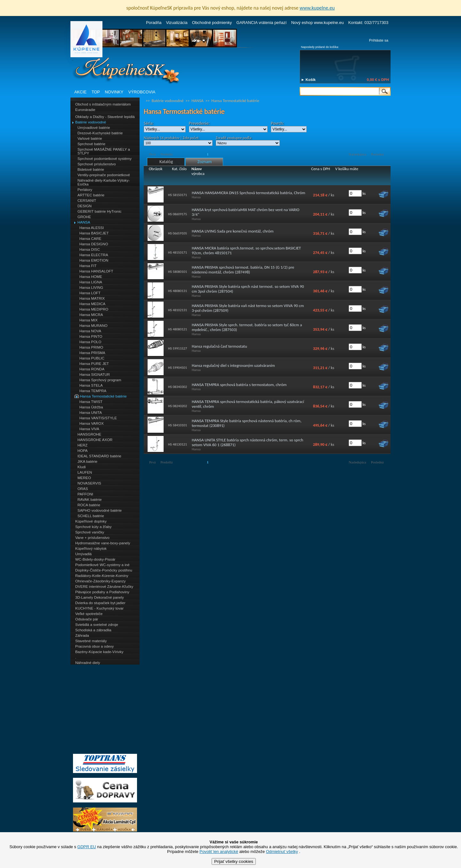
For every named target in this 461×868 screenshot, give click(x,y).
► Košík (308, 80)
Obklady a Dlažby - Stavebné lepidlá (105, 117)
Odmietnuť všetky (282, 852)
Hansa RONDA (92, 369)
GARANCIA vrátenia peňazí (261, 23)
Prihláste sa (379, 40)
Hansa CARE (90, 239)
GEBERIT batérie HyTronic (100, 211)
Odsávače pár (87, 619)
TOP (96, 92)
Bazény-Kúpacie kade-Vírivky (99, 652)
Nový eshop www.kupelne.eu (317, 23)
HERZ (82, 445)
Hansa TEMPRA (93, 391)
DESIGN (85, 206)
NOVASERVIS (89, 483)
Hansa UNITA (91, 413)
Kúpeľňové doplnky (91, 521)
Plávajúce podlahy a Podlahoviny (102, 592)
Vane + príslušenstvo (92, 538)
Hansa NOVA (90, 331)
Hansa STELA (91, 385)
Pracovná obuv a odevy (94, 646)
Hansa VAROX (92, 423)
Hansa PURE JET (94, 364)
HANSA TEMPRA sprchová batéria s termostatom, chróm (239, 385)
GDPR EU (86, 847)
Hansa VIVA (89, 429)
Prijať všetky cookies (234, 861)
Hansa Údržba (91, 407)
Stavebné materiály (91, 641)
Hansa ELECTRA (94, 255)
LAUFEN (85, 472)
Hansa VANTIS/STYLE (98, 418)
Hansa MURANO (93, 326)
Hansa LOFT (90, 293)
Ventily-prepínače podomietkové (104, 175)
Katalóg (166, 162)
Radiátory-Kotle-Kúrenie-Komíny (102, 576)
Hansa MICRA (91, 315)
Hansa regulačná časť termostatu (219, 346)
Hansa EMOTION (94, 260)
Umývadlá (83, 554)
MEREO (84, 478)
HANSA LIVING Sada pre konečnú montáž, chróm (233, 231)
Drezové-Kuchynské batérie (100, 133)
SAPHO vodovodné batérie (100, 510)
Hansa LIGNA (91, 282)
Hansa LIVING (91, 288)
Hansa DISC (90, 249)
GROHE (84, 217)
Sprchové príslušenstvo (97, 164)
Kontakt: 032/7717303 (368, 23)
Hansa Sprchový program (100, 380)
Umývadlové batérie (94, 128)
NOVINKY (114, 92)
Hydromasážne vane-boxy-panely (103, 543)
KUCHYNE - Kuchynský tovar (99, 608)
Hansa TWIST (91, 402)
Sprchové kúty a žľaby (93, 527)
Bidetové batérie (91, 170)
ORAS (83, 489)
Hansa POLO (90, 342)
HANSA (84, 222)
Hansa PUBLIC (92, 358)
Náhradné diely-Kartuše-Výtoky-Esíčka (104, 182)
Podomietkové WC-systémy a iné (102, 565)
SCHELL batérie (91, 516)
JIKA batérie (87, 462)
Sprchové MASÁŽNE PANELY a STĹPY (104, 151)
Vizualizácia (177, 23)
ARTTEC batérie (91, 195)
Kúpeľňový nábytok (91, 548)
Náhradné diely (88, 663)
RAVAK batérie (90, 500)
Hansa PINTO (91, 336)
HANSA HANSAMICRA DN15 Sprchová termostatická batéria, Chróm (248, 193)
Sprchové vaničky (90, 532)
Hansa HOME (91, 277)
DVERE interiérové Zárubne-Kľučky (104, 587)
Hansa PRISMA (92, 353)
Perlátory (85, 190)
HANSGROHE (89, 434)
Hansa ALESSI (92, 228)
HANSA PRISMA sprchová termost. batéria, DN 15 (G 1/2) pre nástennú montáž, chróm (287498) (243, 270)
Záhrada (82, 635)
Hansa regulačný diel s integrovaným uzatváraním (233, 365)
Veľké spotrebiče (89, 614)
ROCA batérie (89, 505)
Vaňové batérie (90, 138)
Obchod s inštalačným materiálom (103, 104)
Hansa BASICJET (94, 233)
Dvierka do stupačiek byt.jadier (100, 603)
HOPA (83, 451)
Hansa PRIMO (91, 347)
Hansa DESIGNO (94, 244)
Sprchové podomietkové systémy (105, 159)
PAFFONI (85, 494)
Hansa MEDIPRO (94, 309)
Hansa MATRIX (92, 298)
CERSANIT (87, 201)
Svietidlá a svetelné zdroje (97, 625)
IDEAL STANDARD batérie (99, 456)
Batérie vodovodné (91, 122)
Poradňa (154, 23)
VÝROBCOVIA (142, 92)
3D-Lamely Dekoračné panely (100, 597)
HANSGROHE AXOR (95, 440)
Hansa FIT (88, 266)
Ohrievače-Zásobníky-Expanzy (100, 581)
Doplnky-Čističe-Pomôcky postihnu (104, 570)
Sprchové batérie (91, 144)
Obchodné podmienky (212, 23)
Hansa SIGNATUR (95, 375)
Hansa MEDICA (92, 304)
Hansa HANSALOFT (96, 271)
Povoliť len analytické (219, 852)
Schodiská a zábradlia (93, 630)
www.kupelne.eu (317, 8)
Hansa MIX (89, 320)
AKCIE (80, 92)
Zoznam (205, 162)
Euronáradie (85, 110)
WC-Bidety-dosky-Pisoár (95, 559)
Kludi (82, 467)
